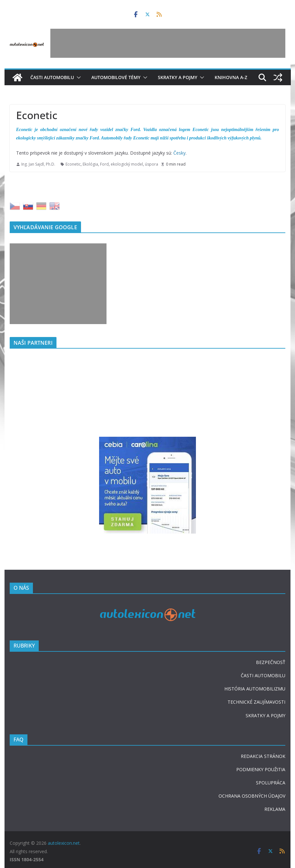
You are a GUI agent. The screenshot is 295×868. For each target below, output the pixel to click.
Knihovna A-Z (231, 77)
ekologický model (127, 164)
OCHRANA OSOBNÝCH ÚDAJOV (252, 796)
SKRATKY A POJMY (265, 715)
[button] (77, 77)
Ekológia (90, 164)
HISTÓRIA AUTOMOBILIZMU (255, 689)
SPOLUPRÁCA (271, 783)
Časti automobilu (52, 77)
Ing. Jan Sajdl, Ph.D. (38, 164)
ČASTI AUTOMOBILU (263, 675)
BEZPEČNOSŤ (271, 662)
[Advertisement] (168, 43)
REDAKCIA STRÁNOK (263, 756)
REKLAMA (275, 809)
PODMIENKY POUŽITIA (261, 769)
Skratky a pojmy (178, 77)
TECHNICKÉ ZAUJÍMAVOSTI (256, 702)
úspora (152, 164)
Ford (104, 164)
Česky (179, 153)
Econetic (73, 164)
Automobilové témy (116, 77)
